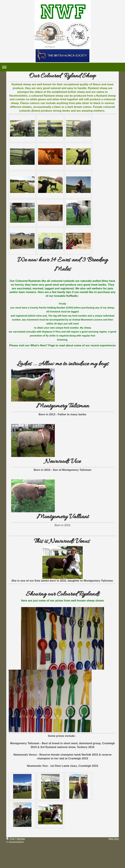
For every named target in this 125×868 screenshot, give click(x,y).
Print (11, 839)
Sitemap (21, 839)
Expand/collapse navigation (62, 67)
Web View (114, 839)
